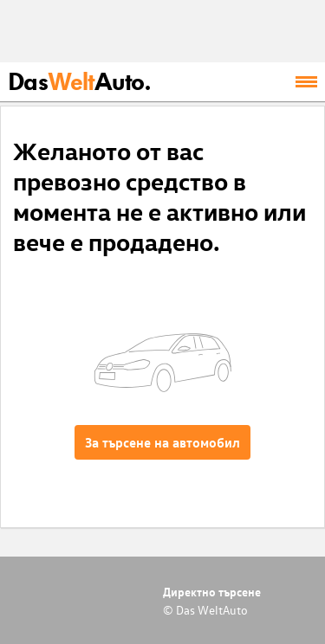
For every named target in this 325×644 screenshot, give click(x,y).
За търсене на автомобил (162, 442)
